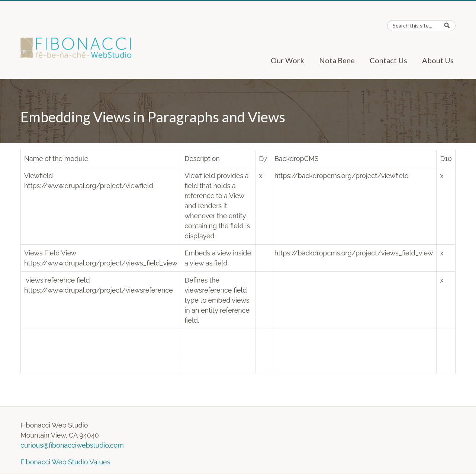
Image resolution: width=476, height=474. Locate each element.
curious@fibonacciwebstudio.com (72, 445)
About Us (438, 60)
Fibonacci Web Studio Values (65, 462)
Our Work (287, 60)
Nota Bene (337, 60)
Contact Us (388, 60)
